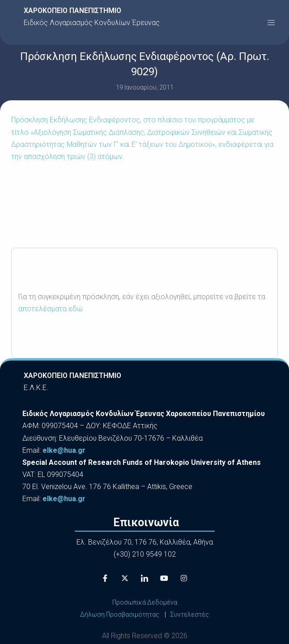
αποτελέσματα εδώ (51, 309)
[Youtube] (164, 579)
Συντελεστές (189, 614)
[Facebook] (105, 579)
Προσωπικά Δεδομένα (145, 602)
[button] (271, 22)
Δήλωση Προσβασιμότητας (120, 614)
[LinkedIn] (144, 579)
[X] (125, 579)
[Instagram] (184, 579)
